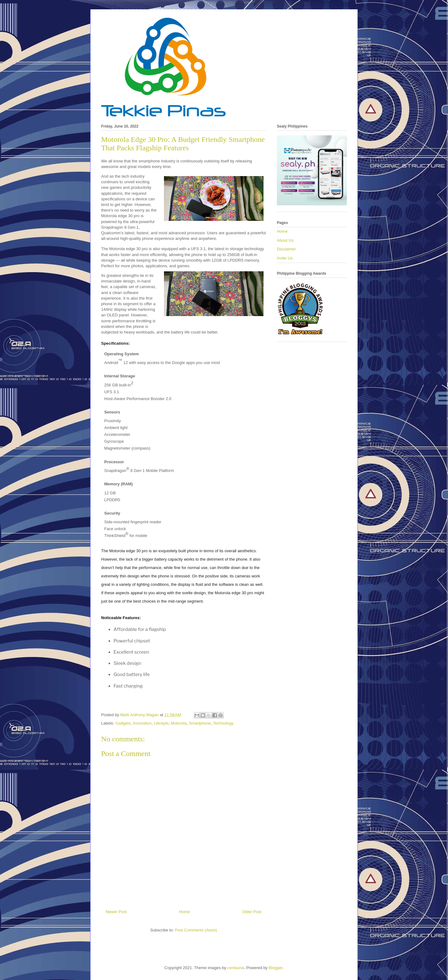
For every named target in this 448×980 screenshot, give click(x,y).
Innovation (142, 723)
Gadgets (123, 723)
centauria (236, 968)
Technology (223, 723)
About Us (285, 240)
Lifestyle (161, 723)
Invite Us (285, 258)
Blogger (276, 968)
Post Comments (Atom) (196, 930)
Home (185, 912)
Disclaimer (286, 249)
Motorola (179, 723)
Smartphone (200, 723)
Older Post (252, 912)
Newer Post (116, 912)
